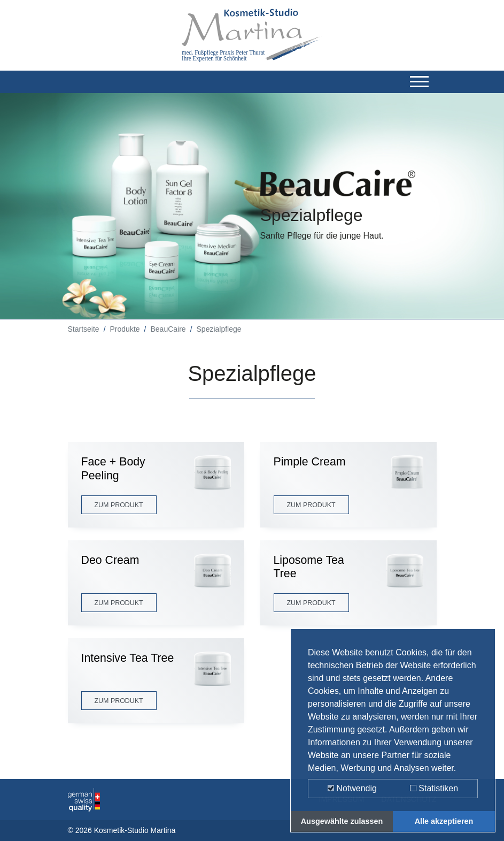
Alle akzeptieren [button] (444, 821)
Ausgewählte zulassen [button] (342, 821)
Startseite (84, 329)
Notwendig (352, 788)
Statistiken (434, 788)
